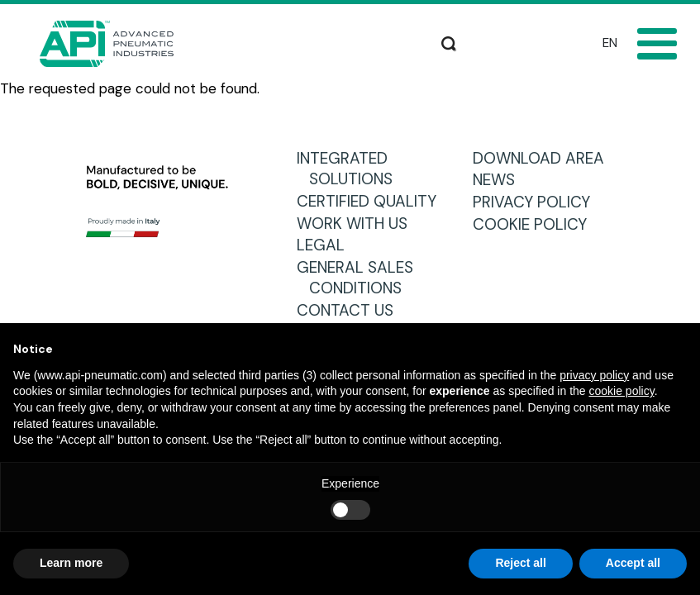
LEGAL (327, 245)
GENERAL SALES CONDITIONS (361, 278)
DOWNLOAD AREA (545, 158)
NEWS (500, 180)
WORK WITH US (358, 224)
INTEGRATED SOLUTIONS (351, 169)
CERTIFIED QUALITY (373, 201)
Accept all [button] (633, 563)
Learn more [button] (71, 563)
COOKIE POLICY (536, 224)
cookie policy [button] (622, 391)
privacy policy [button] (594, 375)
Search (449, 41)
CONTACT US (351, 310)
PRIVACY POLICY (538, 202)
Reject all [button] (520, 563)
